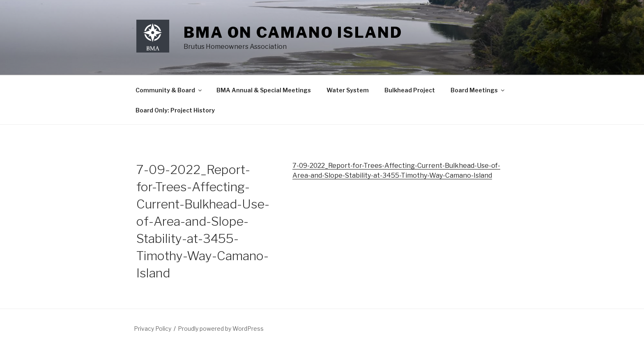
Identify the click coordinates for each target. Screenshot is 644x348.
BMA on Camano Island (293, 32)
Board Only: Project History (175, 110)
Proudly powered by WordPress (221, 329)
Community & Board (169, 90)
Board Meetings (478, 90)
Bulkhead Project (410, 90)
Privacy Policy (153, 329)
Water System (348, 90)
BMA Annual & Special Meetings (264, 90)
